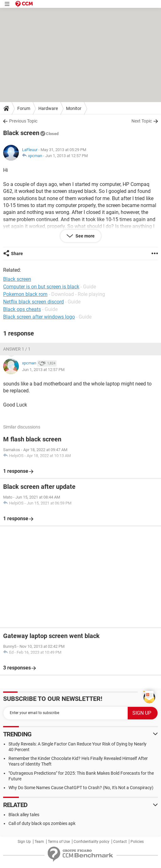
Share (17, 254)
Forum (24, 108)
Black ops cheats (22, 309)
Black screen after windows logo (39, 317)
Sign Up (24, 842)
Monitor (74, 108)
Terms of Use (59, 842)
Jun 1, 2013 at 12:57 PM (67, 156)
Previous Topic (23, 121)
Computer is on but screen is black (41, 287)
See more (85, 236)
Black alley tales (24, 815)
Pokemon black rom (25, 294)
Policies (137, 842)
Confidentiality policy (92, 842)
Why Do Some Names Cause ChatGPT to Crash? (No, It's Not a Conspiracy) (81, 788)
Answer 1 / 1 (17, 349)
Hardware (48, 108)
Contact (120, 842)
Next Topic (142, 121)
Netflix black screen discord (33, 302)
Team (39, 842)
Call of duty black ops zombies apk (42, 823)
